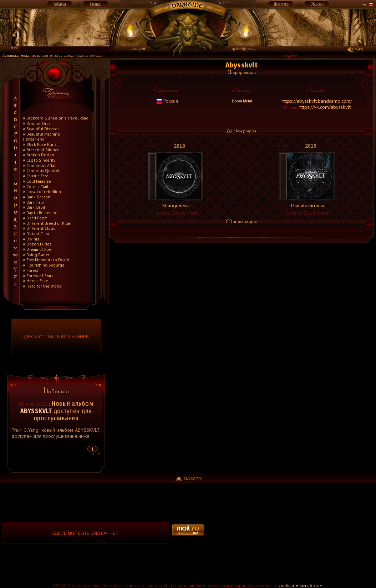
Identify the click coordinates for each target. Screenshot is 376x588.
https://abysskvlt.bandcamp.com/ (317, 101)
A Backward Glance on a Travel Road (56, 118)
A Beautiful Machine (41, 134)
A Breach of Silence (41, 150)
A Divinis (31, 239)
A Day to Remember (41, 212)
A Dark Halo (33, 202)
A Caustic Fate (36, 176)
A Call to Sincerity (39, 160)
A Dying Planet (36, 255)
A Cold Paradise (37, 181)
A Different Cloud (39, 228)
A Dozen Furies (37, 244)
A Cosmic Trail (35, 186)
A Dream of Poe (37, 249)
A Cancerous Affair (40, 165)
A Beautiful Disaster (41, 129)
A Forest (31, 270)
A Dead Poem (35, 218)
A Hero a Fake (35, 281)
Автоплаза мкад (16, 55)
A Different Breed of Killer (47, 223)
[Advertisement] (290, 533)
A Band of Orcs (37, 123)
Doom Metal (241, 101)
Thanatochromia (307, 206)
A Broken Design (39, 155)
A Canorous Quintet (41, 170)
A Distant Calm (36, 234)
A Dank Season (37, 197)
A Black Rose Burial (40, 144)
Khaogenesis (176, 206)
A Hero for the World (42, 286)
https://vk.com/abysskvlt (325, 107)
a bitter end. (34, 139)
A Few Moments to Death (46, 260)
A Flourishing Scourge (44, 265)
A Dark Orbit (34, 207)
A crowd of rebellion (42, 191)
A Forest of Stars (38, 276)
